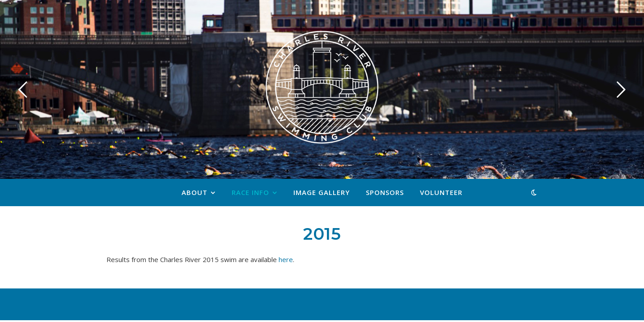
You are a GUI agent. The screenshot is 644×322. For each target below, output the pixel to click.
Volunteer (441, 192)
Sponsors (385, 192)
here (286, 259)
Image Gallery (322, 192)
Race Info (250, 192)
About (195, 192)
